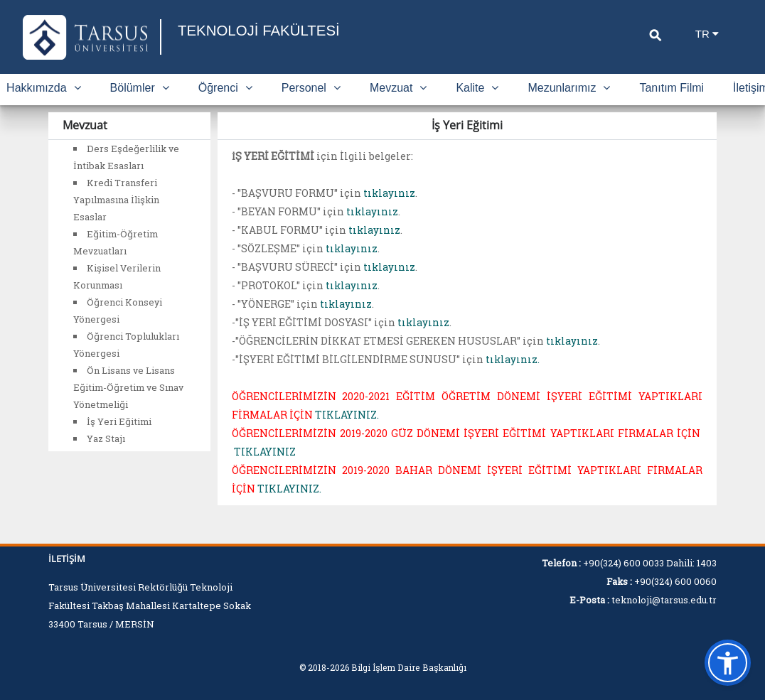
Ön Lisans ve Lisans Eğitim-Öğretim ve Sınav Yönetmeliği (128, 387)
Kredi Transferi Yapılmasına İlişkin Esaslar (116, 200)
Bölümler (140, 88)
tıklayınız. (513, 359)
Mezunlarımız (569, 88)
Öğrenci (225, 88)
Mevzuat (398, 88)
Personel (311, 88)
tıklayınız (389, 193)
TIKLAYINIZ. (347, 415)
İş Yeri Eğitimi (119, 421)
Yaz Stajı (106, 438)
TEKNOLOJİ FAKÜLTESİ (265, 30)
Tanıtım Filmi (672, 88)
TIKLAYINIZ (265, 452)
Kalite (477, 88)
